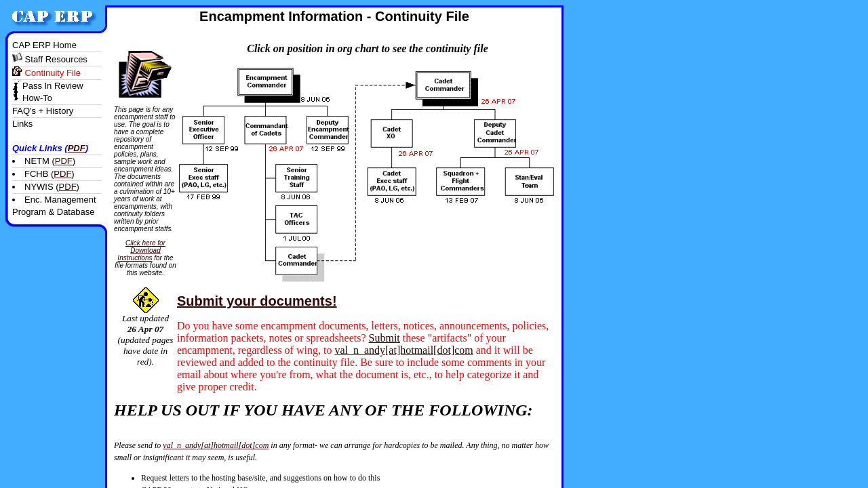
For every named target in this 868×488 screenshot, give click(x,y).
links (22, 124)
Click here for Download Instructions (141, 250)
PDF (77, 148)
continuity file (46, 73)
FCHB (36, 174)
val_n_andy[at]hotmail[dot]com (403, 350)
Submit (384, 338)
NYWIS (39, 187)
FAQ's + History (43, 111)
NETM (37, 161)
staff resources (50, 59)
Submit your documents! (257, 301)
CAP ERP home (44, 45)
